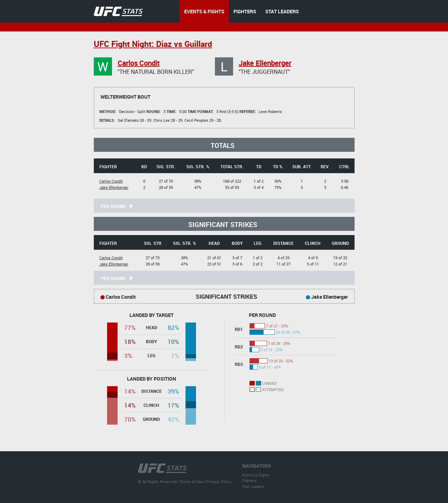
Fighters (249, 480)
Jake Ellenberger (265, 63)
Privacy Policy (219, 481)
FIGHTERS (245, 11)
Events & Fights (256, 475)
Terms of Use (191, 481)
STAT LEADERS (282, 11)
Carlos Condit (139, 63)
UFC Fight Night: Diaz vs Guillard (153, 44)
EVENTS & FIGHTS (204, 11)
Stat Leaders (253, 486)
